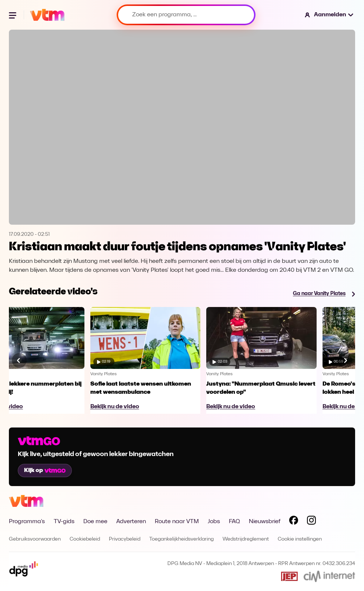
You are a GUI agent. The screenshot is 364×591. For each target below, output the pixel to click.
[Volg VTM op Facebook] (294, 522)
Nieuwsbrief (265, 522)
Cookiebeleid (85, 539)
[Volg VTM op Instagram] (311, 522)
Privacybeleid (125, 539)
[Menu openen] (13, 15)
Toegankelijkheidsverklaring (181, 539)
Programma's (27, 522)
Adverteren (131, 522)
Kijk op (45, 471)
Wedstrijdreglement (246, 539)
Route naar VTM (177, 522)
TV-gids (64, 522)
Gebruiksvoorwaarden (35, 539)
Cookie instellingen (300, 539)
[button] (329, 15)
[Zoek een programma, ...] (186, 15)
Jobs (214, 522)
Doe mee (95, 522)
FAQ (234, 522)
